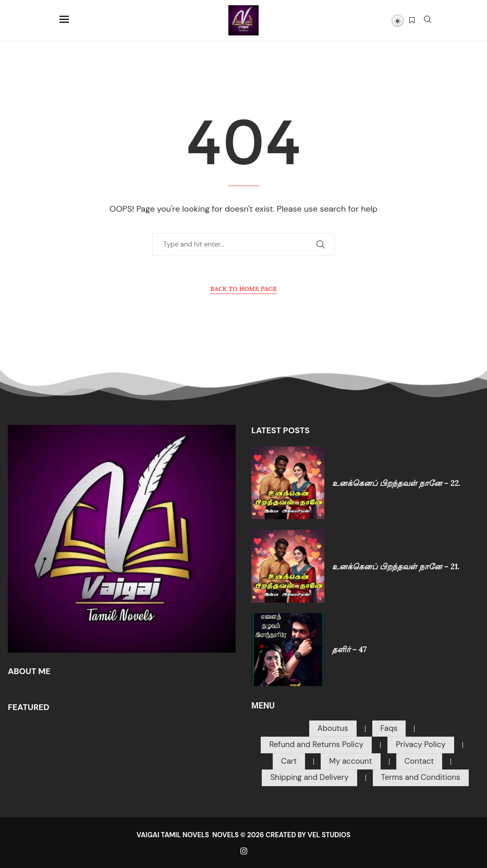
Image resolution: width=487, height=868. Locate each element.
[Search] (428, 20)
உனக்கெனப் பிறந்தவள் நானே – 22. (396, 483)
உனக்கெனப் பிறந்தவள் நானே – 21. (396, 566)
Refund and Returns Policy (316, 744)
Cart (289, 761)
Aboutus (333, 728)
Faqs (389, 728)
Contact (419, 761)
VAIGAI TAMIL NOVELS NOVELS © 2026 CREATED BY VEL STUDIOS (244, 835)
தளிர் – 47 (349, 649)
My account (350, 761)
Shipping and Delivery (309, 777)
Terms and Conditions (421, 777)
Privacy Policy (421, 744)
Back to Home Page (244, 289)
